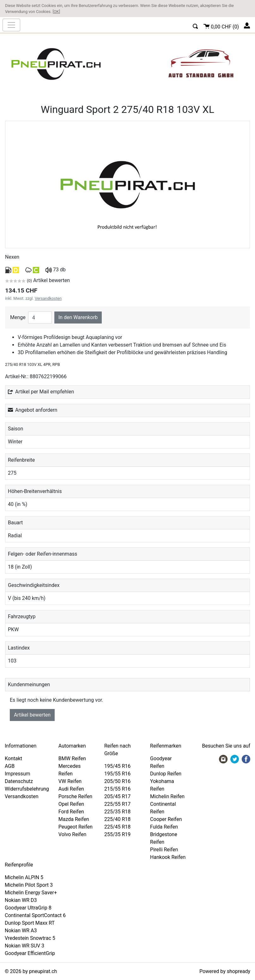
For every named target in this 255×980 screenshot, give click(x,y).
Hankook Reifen (168, 857)
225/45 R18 (117, 827)
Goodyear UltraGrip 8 (28, 908)
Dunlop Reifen (166, 774)
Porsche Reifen (75, 796)
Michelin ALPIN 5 (24, 877)
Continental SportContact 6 (35, 915)
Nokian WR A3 (21, 931)
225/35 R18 (117, 812)
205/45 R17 (117, 796)
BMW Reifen (72, 758)
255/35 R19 (117, 834)
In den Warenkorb (78, 317)
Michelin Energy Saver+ (31, 893)
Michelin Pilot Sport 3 (29, 885)
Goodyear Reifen (161, 762)
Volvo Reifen (73, 834)
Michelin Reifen (167, 796)
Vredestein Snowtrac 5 (30, 938)
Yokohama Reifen (162, 785)
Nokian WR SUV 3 (24, 946)
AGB (10, 766)
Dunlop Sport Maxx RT (30, 923)
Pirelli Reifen (164, 850)
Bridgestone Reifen (164, 838)
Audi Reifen (71, 789)
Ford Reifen (71, 812)
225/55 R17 (117, 804)
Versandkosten (48, 298)
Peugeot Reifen (76, 827)
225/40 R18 (117, 819)
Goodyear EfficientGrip (30, 953)
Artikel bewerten (32, 715)
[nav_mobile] (11, 25)
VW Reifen (70, 781)
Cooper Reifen (166, 819)
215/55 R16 (117, 789)
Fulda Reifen (164, 827)
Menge (18, 317)
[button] (196, 25)
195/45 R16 (117, 766)
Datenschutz (19, 781)
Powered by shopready (225, 971)
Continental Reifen (163, 808)
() (221, 26)
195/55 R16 (117, 774)
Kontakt (13, 758)
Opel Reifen (71, 804)
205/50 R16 (117, 781)
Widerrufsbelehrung (27, 789)
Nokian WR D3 (21, 900)
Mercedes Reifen (70, 770)
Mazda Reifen (74, 819)
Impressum (18, 774)
